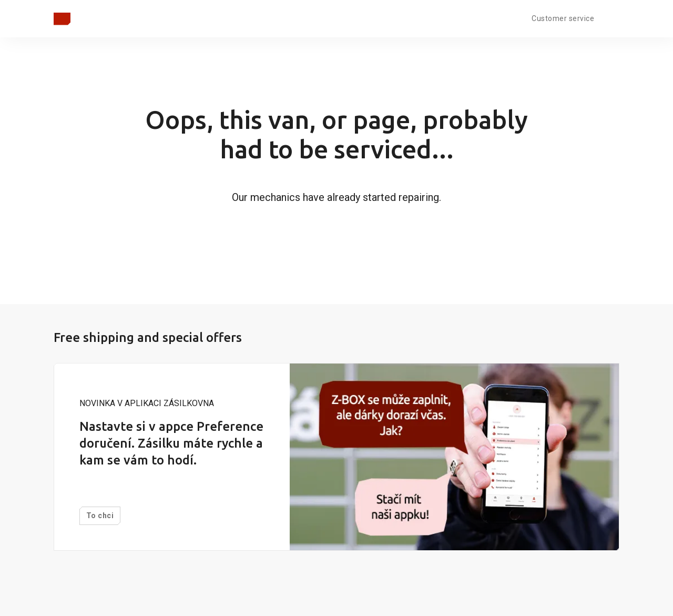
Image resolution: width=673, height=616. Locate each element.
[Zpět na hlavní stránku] (62, 19)
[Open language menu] (611, 17)
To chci (100, 516)
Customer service (563, 18)
